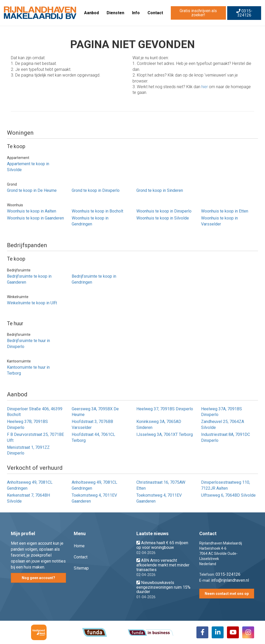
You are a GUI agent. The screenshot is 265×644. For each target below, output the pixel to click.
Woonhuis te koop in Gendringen (90, 221)
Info (136, 13)
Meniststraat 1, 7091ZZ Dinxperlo (28, 450)
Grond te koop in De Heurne (32, 190)
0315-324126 (244, 13)
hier (205, 87)
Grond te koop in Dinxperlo (96, 190)
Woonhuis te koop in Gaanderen (35, 218)
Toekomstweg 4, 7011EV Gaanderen (94, 498)
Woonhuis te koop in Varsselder (219, 221)
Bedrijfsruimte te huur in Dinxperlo (28, 344)
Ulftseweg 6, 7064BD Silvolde (228, 495)
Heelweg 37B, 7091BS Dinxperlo (27, 425)
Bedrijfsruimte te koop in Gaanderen (29, 279)
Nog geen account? (38, 578)
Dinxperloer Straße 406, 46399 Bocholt (35, 412)
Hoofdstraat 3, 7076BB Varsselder (92, 425)
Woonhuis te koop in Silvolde (163, 218)
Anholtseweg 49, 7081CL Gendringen (30, 485)
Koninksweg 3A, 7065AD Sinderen (159, 425)
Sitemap (81, 568)
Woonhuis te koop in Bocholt (97, 211)
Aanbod (91, 13)
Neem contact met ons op (227, 594)
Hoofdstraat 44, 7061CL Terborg (93, 437)
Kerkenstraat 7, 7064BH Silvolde (28, 498)
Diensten (115, 13)
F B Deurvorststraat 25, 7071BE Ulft (35, 437)
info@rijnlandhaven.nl (230, 580)
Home (79, 546)
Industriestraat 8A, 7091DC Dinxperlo (226, 437)
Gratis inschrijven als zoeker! (198, 13)
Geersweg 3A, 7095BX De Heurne (95, 412)
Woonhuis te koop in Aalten (32, 211)
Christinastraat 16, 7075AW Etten (161, 485)
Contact (155, 13)
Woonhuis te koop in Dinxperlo (164, 211)
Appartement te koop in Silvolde (28, 167)
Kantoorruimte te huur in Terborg (28, 370)
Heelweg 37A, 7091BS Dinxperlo (222, 412)
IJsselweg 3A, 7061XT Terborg (165, 434)
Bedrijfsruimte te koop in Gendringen (94, 279)
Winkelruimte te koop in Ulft (32, 303)
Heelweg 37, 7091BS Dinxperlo (165, 409)
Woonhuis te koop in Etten (225, 211)
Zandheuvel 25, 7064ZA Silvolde (223, 425)
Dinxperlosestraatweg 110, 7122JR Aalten (226, 485)
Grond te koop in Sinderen (160, 190)
